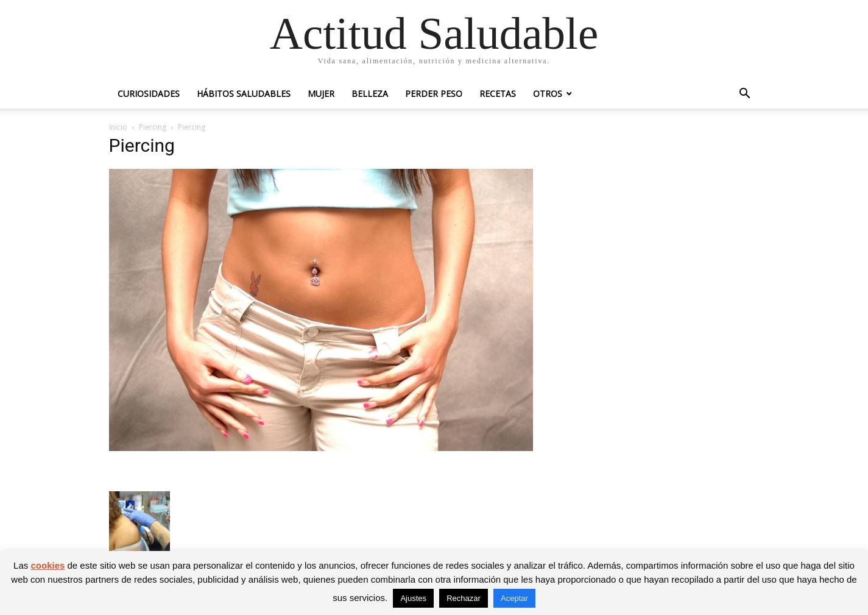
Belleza (370, 94)
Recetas (498, 94)
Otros (548, 94)
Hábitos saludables (244, 94)
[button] (745, 95)
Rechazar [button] (464, 598)
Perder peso (434, 94)
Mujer (321, 94)
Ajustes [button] (413, 598)
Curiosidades (149, 94)
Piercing (153, 127)
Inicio (118, 127)
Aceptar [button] (514, 598)
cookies (48, 565)
